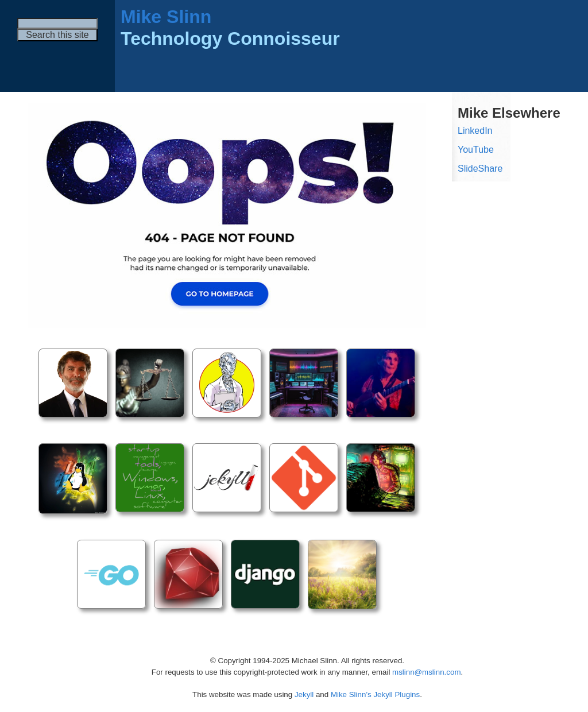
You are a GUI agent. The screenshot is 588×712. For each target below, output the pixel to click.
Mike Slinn (166, 17)
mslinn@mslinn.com (426, 672)
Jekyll (304, 694)
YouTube (476, 150)
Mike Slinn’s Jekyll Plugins (375, 694)
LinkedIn (475, 131)
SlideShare (480, 169)
